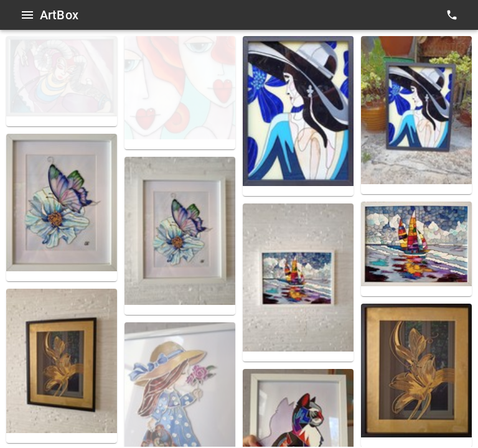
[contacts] (452, 15)
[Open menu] (27, 15)
